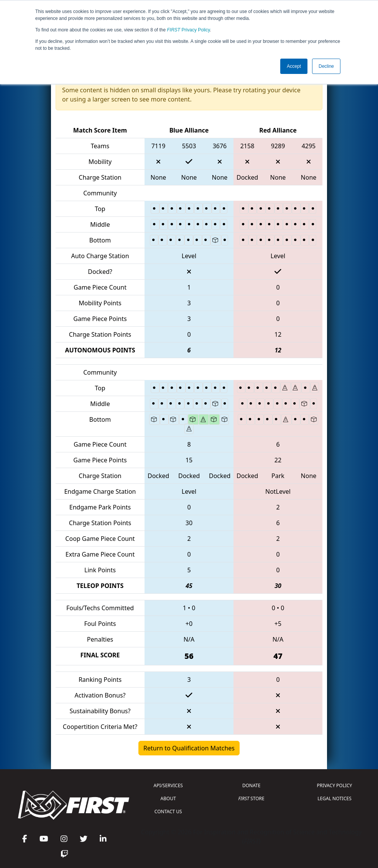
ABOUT (168, 798)
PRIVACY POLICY (335, 785)
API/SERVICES (168, 785)
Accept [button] (294, 66)
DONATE (251, 785)
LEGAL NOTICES (334, 798)
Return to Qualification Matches (189, 748)
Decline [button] (326, 66)
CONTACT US (168, 811)
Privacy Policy (189, 30)
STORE (251, 798)
